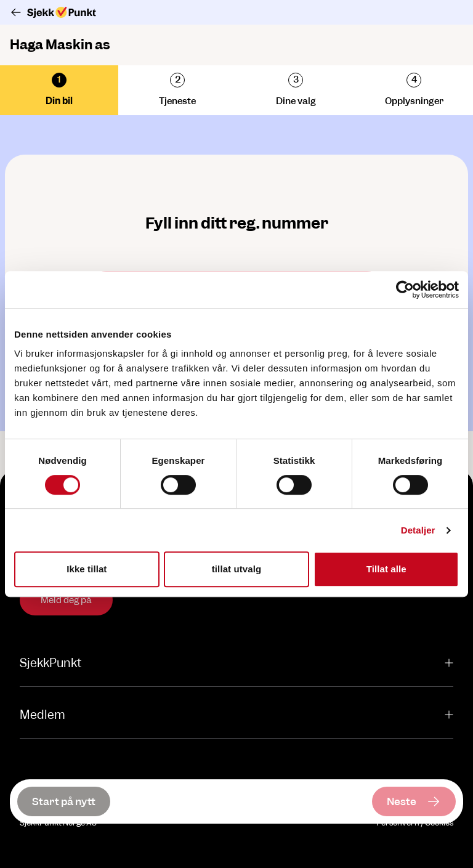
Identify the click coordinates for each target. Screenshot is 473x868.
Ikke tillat (87, 569)
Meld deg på (66, 600)
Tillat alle (386, 569)
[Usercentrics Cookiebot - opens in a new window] (405, 290)
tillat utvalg (236, 569)
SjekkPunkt (236, 663)
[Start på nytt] (64, 801)
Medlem (236, 715)
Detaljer (418, 530)
